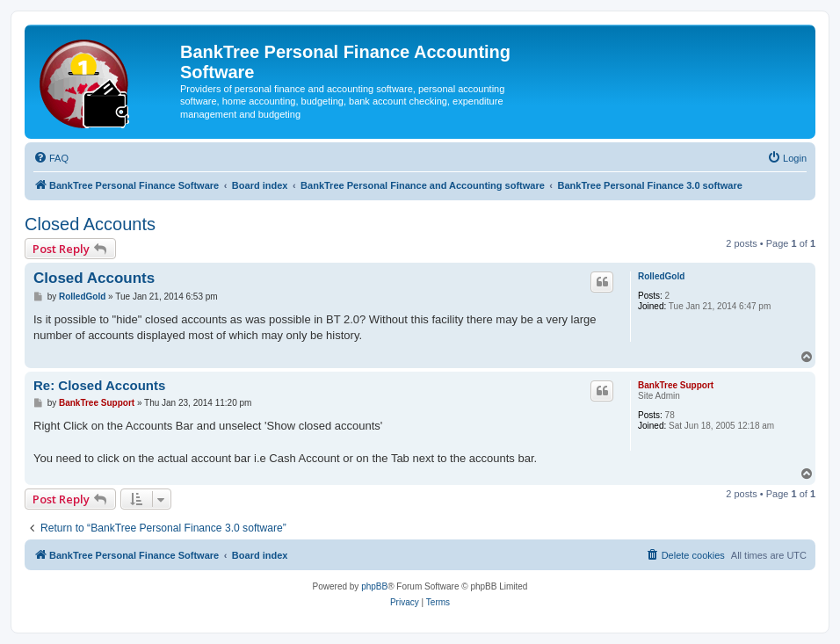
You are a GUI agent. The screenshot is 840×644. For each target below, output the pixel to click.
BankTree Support (676, 385)
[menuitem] (51, 158)
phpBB (374, 586)
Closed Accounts (90, 224)
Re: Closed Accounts (99, 385)
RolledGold (661, 276)
